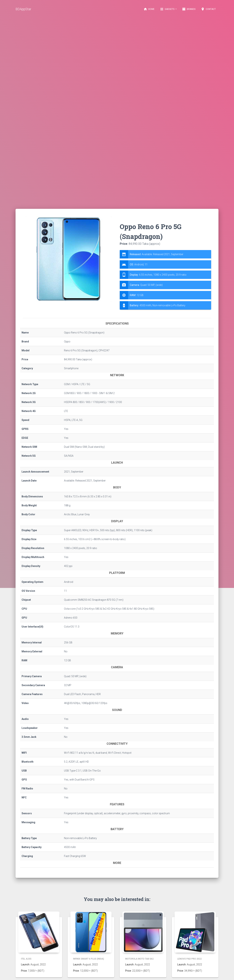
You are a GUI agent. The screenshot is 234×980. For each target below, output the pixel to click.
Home (149, 9)
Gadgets (167, 9)
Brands (189, 9)
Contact (208, 9)
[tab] (165, 280)
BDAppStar (23, 9)
